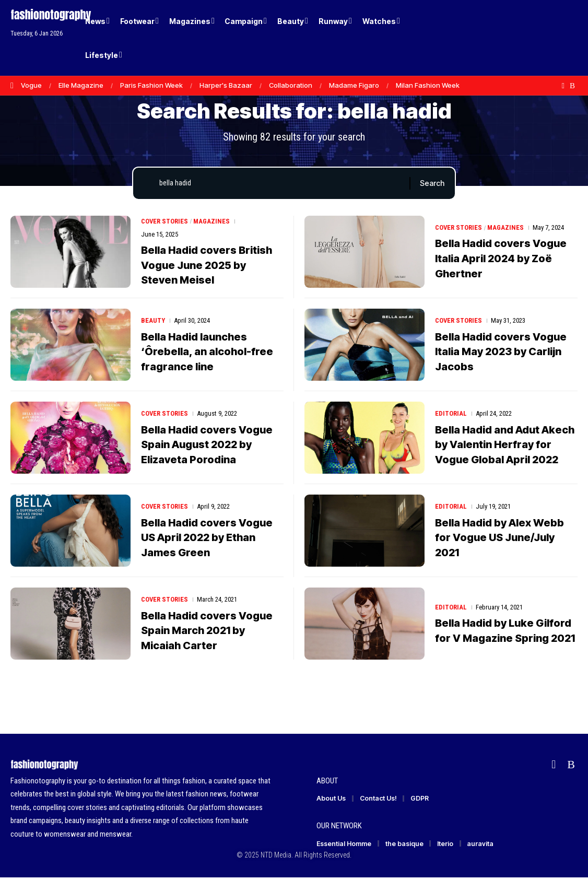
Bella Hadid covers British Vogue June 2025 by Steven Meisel (207, 267)
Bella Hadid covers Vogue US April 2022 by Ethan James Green (207, 539)
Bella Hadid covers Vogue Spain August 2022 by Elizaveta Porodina (207, 447)
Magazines (212, 224)
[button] (551, 38)
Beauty (153, 323)
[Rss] (572, 86)
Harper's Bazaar (226, 85)
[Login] (530, 38)
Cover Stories (165, 224)
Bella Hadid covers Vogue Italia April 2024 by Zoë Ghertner (501, 267)
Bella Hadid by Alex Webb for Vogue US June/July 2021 (499, 539)
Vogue (31, 85)
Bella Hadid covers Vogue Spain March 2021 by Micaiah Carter (207, 632)
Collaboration (291, 85)
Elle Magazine (81, 85)
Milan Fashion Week (428, 85)
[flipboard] (563, 86)
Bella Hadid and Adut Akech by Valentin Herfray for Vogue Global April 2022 (505, 447)
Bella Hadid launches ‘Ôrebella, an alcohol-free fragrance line (207, 354)
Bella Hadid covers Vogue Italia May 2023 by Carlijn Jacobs (501, 354)
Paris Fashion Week (151, 85)
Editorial (451, 416)
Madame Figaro (354, 85)
